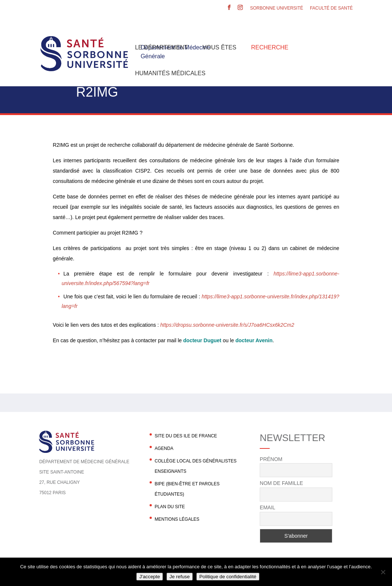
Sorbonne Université (277, 8)
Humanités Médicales (170, 73)
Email (267, 507)
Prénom (271, 459)
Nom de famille (281, 483)
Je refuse (180, 577)
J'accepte (150, 577)
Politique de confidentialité (228, 577)
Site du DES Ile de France (186, 436)
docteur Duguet (202, 340)
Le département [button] (161, 47)
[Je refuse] (383, 572)
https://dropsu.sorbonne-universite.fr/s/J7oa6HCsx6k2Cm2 (227, 325)
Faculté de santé (331, 8)
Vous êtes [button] (220, 47)
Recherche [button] (269, 47)
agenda (164, 448)
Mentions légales (177, 519)
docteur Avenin (254, 340)
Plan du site (170, 507)
